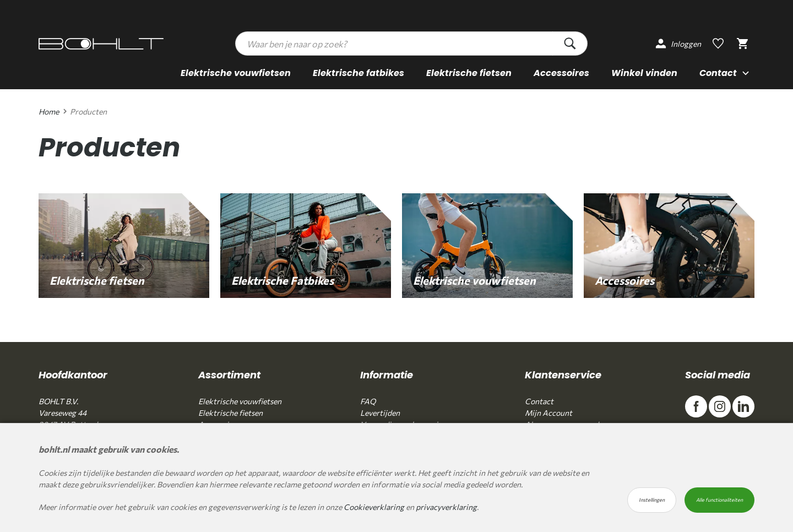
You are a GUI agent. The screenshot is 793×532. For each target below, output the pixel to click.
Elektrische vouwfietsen (236, 73)
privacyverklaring (446, 507)
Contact (539, 401)
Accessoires (561, 73)
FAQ (368, 401)
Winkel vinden (644, 73)
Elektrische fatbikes (359, 73)
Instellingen (652, 500)
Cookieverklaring (374, 507)
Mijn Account (548, 413)
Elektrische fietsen (469, 73)
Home (49, 112)
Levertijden (380, 413)
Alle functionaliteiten (719, 500)
